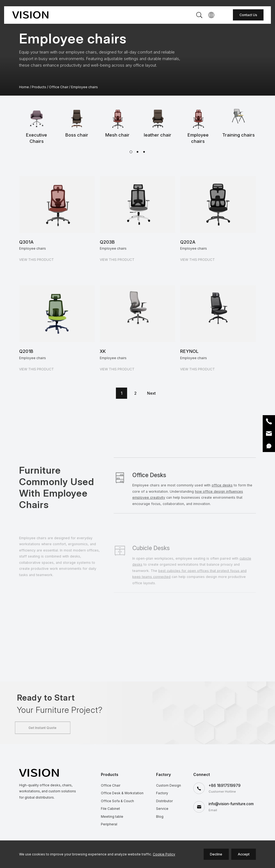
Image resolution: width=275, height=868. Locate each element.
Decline (216, 854)
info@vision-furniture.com (231, 804)
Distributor (164, 801)
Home (24, 87)
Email (269, 434)
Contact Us (248, 15)
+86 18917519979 (225, 786)
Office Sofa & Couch (117, 801)
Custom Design (169, 785)
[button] (131, 152)
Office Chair (59, 87)
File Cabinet (110, 809)
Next (151, 393)
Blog (160, 817)
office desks (222, 514)
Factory (162, 793)
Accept (244, 854)
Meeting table (112, 817)
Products (39, 87)
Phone (269, 421)
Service (162, 809)
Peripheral (109, 824)
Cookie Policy (164, 854)
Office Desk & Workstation (122, 793)
